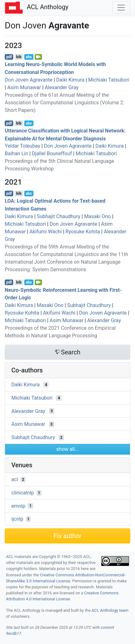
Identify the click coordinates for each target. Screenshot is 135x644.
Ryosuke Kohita (83, 232)
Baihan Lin (16, 153)
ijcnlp (17, 519)
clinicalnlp (23, 493)
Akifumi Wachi (45, 232)
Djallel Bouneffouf (52, 153)
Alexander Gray (62, 87)
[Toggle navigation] (121, 8)
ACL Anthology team (110, 610)
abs (29, 57)
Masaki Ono (98, 216)
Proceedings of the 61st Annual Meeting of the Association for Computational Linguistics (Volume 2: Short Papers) (65, 103)
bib (19, 57)
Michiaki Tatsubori (109, 80)
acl (15, 479)
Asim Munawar (24, 87)
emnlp (18, 506)
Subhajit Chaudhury (59, 216)
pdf (9, 57)
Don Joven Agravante (29, 80)
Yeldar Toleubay (23, 146)
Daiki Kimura (70, 80)
